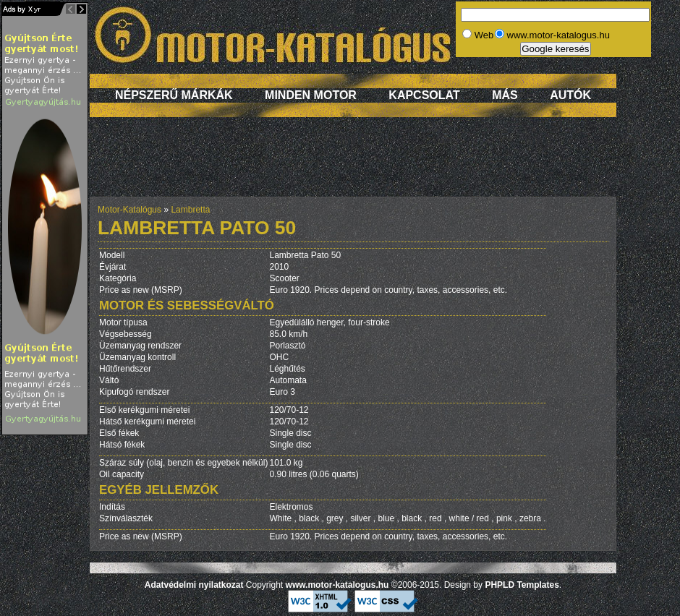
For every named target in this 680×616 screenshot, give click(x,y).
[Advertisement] (353, 164)
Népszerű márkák (174, 95)
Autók (570, 95)
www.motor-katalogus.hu (337, 585)
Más (505, 95)
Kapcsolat (424, 95)
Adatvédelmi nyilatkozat (194, 585)
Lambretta (190, 210)
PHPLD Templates (522, 585)
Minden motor (311, 95)
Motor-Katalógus (129, 210)
